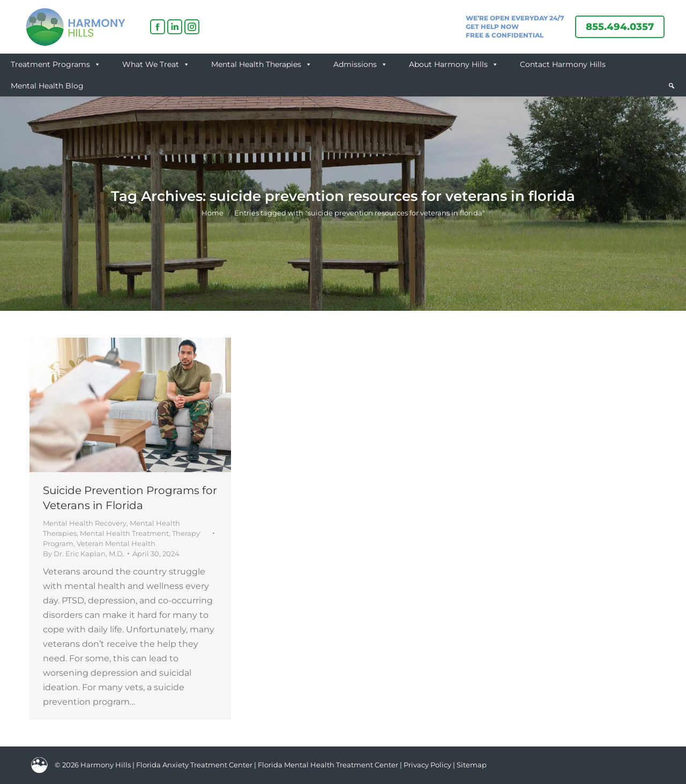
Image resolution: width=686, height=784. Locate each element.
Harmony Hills (106, 765)
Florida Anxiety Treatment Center (194, 765)
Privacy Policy (428, 765)
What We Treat (156, 64)
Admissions (360, 64)
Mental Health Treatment (124, 533)
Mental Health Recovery (85, 523)
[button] (672, 86)
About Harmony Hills (454, 64)
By (84, 554)
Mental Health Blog (47, 86)
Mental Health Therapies (262, 64)
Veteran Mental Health (116, 543)
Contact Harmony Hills (563, 64)
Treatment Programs (56, 64)
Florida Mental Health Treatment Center (328, 765)
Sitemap (472, 765)
